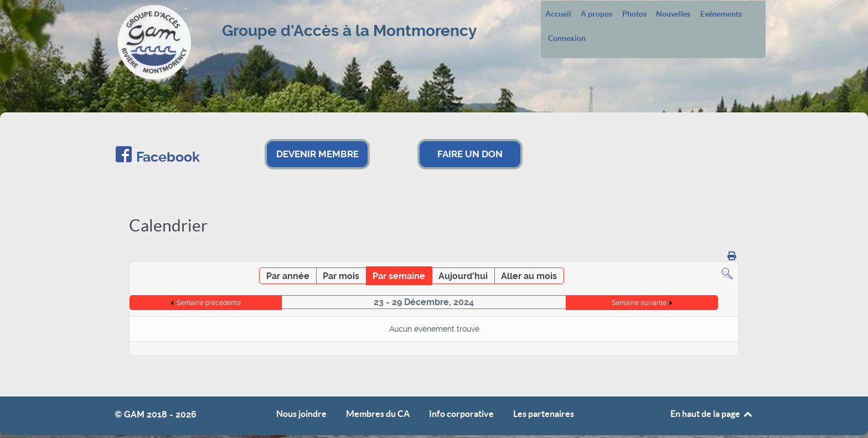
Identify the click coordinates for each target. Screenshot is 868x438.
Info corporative (461, 414)
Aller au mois (529, 276)
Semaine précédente (209, 303)
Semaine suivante (639, 303)
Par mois (341, 276)
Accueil (558, 14)
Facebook (168, 157)
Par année (288, 276)
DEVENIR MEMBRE (317, 154)
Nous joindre (301, 414)
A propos (596, 14)
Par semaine (399, 276)
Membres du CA (378, 414)
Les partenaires (544, 414)
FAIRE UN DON (470, 154)
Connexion (567, 39)
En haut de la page (712, 414)
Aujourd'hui (463, 276)
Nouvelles (673, 14)
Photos (634, 14)
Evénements (721, 14)
